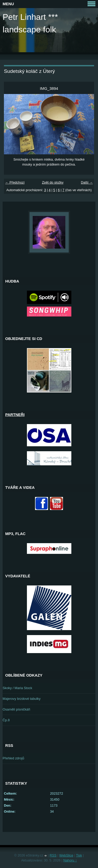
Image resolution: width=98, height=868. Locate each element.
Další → (87, 182)
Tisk (79, 855)
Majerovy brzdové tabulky (22, 699)
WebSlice (66, 855)
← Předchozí (15, 182)
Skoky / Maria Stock (17, 688)
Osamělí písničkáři (16, 709)
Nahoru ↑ (70, 860)
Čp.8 (6, 720)
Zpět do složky (53, 182)
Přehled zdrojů (13, 758)
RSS (53, 855)
